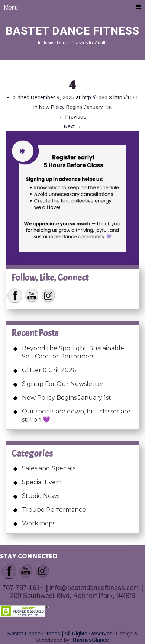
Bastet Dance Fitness (72, 31)
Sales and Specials (49, 468)
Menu (72, 7)
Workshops (39, 523)
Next (73, 126)
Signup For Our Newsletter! (63, 384)
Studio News (41, 496)
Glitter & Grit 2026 (49, 370)
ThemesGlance (89, 640)
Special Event (42, 482)
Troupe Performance (54, 510)
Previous (72, 117)
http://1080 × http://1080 (110, 97)
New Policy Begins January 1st (75, 107)
